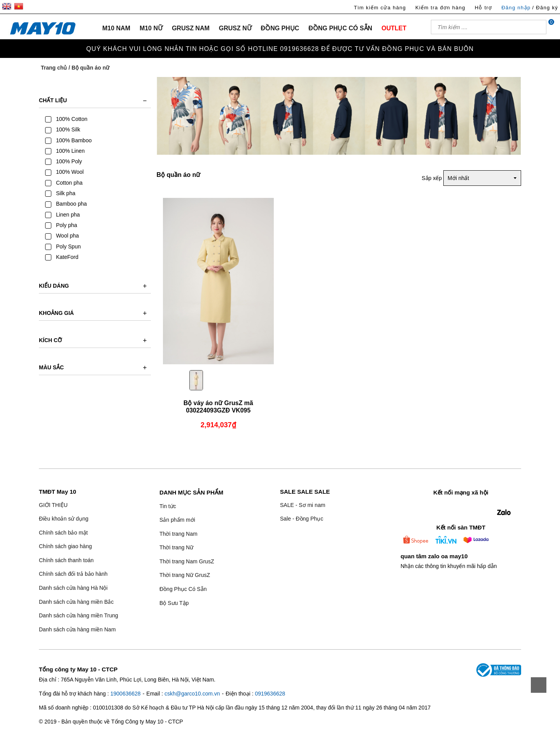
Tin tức (168, 506)
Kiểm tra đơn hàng (440, 8)
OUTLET (394, 28)
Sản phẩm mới (177, 520)
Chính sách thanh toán (66, 560)
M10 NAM (116, 28)
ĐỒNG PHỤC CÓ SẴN (340, 28)
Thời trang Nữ (176, 547)
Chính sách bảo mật (63, 533)
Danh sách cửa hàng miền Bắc (76, 602)
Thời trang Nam (178, 534)
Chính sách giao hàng (65, 546)
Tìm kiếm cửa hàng (380, 8)
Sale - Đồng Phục (302, 519)
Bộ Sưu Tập (174, 603)
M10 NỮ (151, 28)
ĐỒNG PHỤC (280, 28)
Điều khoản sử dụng (64, 519)
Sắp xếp (432, 178)
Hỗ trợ (484, 8)
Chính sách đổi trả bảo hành (73, 574)
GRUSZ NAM (191, 28)
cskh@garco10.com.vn (192, 694)
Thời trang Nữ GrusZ (185, 575)
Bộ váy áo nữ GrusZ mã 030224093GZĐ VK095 (218, 407)
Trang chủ (54, 68)
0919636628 (270, 694)
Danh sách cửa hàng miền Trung (79, 615)
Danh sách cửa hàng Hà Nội (73, 588)
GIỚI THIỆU (53, 505)
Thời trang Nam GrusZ (187, 561)
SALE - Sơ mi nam (303, 505)
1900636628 (126, 694)
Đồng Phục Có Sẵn (183, 589)
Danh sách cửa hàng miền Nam (77, 629)
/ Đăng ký (545, 8)
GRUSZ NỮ (235, 28)
